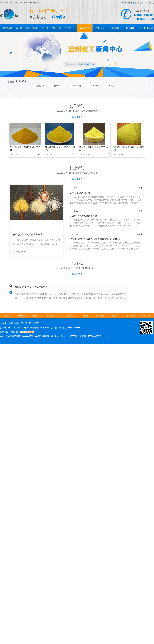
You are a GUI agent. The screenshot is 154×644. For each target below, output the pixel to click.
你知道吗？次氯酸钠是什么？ (85, 215)
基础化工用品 (23, 28)
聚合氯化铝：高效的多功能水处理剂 (25, 148)
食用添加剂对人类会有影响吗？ (29, 234)
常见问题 (77, 86)
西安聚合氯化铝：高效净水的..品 (94, 148)
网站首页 (8, 28)
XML (45, 327)
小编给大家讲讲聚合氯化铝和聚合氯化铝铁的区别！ (96, 238)
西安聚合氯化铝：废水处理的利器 (129, 148)
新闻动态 (85, 28)
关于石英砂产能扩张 (80, 192)
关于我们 (116, 28)
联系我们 (150, 3)
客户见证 (100, 28)
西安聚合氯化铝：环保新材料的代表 (60, 148)
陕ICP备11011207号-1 (18, 327)
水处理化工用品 (54, 315)
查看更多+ (77, 117)
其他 (111, 86)
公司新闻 (40, 86)
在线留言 (139, 3)
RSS (41, 327)
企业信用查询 (146, 28)
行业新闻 (58, 86)
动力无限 (14, 331)
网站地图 (128, 3)
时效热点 (95, 86)
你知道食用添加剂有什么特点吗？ (31, 286)
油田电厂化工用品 (39, 315)
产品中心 (69, 28)
